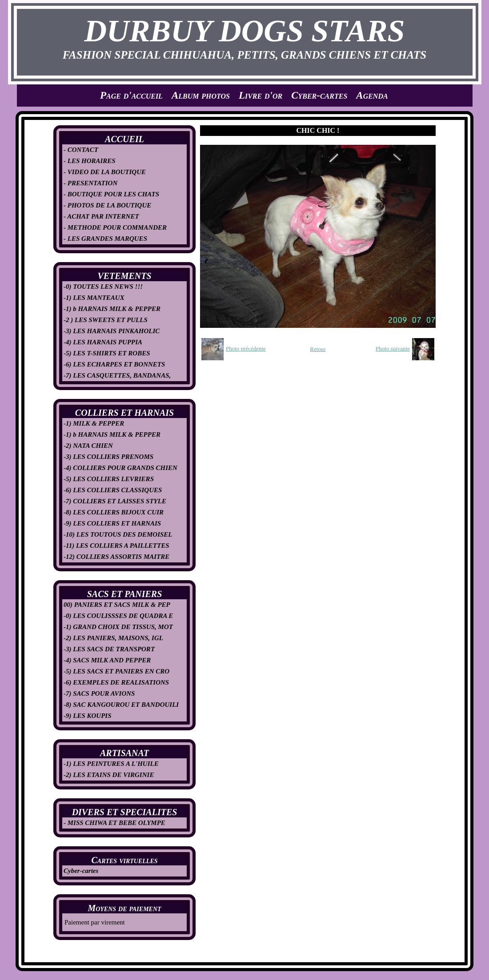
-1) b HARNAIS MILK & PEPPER (112, 309)
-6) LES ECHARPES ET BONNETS (114, 364)
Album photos (201, 95)
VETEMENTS (124, 276)
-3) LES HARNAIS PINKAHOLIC (112, 331)
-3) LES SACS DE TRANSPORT (109, 649)
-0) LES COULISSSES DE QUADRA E (118, 616)
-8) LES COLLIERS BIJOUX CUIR (114, 512)
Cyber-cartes (319, 95)
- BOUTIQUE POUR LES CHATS (111, 194)
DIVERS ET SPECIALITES (125, 812)
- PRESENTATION (90, 183)
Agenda (372, 95)
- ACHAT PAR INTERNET (101, 216)
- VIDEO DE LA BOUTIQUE (105, 172)
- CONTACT (81, 150)
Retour (318, 349)
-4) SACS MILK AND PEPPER (107, 660)
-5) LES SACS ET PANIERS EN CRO (116, 671)
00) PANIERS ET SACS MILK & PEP (117, 605)
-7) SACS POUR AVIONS (99, 693)
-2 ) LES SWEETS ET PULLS (106, 320)
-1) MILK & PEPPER (94, 423)
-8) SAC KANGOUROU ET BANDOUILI (121, 705)
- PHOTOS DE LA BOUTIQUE (107, 205)
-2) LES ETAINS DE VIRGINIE (109, 775)
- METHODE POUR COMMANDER (115, 227)
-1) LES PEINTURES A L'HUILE (111, 764)
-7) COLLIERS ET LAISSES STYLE (115, 501)
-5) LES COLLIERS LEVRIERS (109, 479)
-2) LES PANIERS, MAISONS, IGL (113, 638)
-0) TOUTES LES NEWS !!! (103, 287)
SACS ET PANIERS (125, 594)
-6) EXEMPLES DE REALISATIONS (116, 682)
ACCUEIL (124, 139)
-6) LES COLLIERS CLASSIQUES (113, 490)
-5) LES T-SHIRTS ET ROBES (107, 353)
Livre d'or (261, 95)
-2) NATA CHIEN (88, 446)
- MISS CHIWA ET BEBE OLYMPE (114, 823)
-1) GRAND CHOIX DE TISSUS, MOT (118, 627)
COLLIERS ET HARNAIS (124, 413)
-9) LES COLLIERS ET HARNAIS (112, 523)
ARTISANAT (124, 753)
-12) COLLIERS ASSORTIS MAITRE (116, 557)
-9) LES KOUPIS (88, 716)
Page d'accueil (131, 95)
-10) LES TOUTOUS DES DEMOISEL (118, 534)
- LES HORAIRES (90, 161)
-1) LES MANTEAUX (94, 298)
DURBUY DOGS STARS (245, 31)
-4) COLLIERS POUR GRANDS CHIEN (120, 468)
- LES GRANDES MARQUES (105, 239)
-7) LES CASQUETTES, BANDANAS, (117, 375)
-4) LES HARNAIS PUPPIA (103, 342)
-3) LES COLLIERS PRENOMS (108, 457)
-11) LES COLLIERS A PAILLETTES (116, 546)
